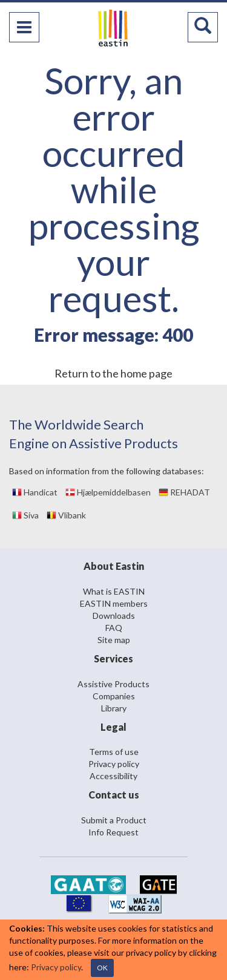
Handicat (35, 492)
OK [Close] (102, 968)
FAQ (114, 628)
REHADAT (184, 492)
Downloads (114, 616)
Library (114, 708)
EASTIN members (114, 603)
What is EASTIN (114, 591)
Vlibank (66, 515)
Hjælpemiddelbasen (108, 492)
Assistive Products (113, 684)
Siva (25, 515)
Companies (114, 696)
